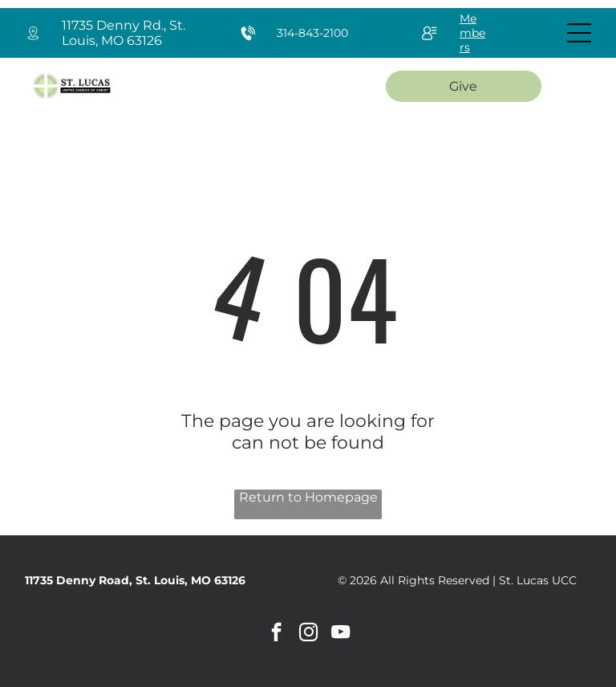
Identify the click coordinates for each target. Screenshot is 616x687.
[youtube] (340, 634)
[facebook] (276, 634)
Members (472, 33)
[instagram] (308, 634)
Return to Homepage (308, 497)
